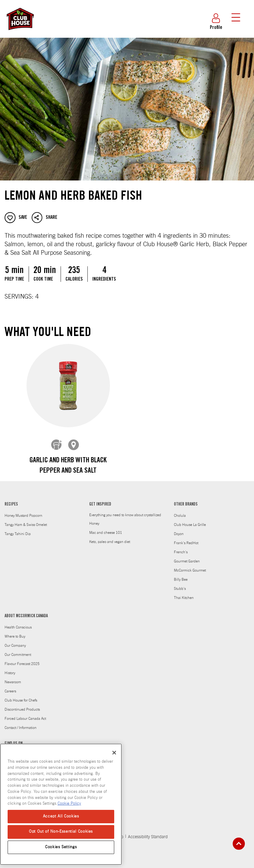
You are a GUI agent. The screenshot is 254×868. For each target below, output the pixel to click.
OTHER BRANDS (186, 500)
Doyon (179, 529)
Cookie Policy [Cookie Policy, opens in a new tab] (69, 804)
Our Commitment (18, 650)
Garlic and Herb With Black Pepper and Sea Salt (68, 466)
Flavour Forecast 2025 (22, 659)
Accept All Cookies (61, 816)
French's (181, 548)
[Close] (114, 753)
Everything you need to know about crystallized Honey (125, 515)
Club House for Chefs (21, 696)
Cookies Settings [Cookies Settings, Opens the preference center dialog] (61, 847)
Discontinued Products (22, 705)
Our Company (15, 641)
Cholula (180, 511)
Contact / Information (21, 723)
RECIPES (11, 500)
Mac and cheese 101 (106, 528)
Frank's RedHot (186, 538)
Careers (10, 687)
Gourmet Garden (187, 557)
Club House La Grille (190, 520)
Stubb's (180, 584)
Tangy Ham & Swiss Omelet (26, 520)
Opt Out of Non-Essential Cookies (61, 832)
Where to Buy (15, 632)
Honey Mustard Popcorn (23, 511)
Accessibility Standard (148, 832)
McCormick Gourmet (190, 566)
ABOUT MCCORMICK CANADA (26, 612)
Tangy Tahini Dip (18, 529)
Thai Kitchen (184, 593)
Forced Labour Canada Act (25, 714)
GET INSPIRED (100, 500)
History (10, 668)
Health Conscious (18, 623)
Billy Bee (181, 575)
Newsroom (13, 677)
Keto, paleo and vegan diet (110, 537)
